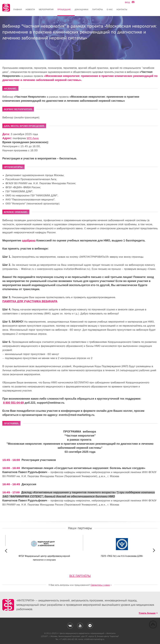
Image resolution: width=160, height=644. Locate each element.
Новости (30, 9)
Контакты (122, 9)
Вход (130, 2)
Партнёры (97, 9)
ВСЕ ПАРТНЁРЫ (80, 576)
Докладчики (81, 9)
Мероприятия (46, 9)
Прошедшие (64, 9)
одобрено (29, 241)
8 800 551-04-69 (13, 403)
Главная (17, 9)
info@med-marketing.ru (94, 639)
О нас (110, 9)
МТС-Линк (33, 138)
